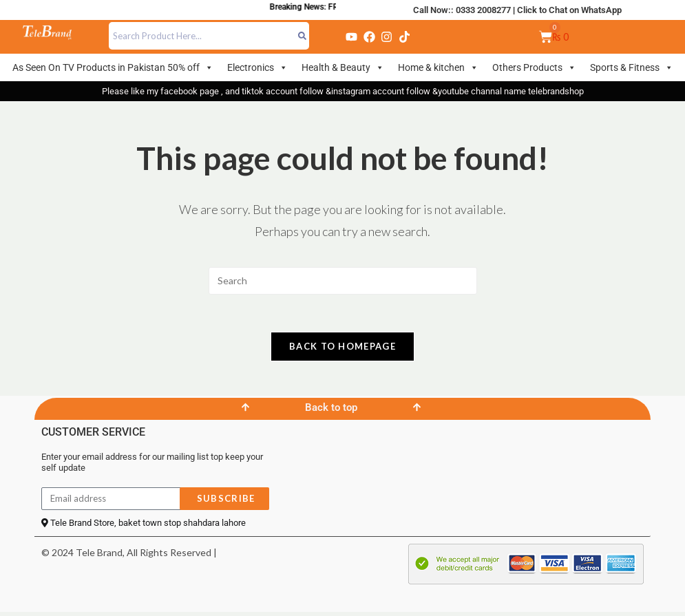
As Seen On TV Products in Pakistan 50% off (113, 67)
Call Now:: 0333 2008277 (462, 10)
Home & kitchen (438, 67)
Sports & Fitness (632, 67)
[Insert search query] (343, 281)
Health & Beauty (343, 67)
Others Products (534, 67)
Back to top (331, 412)
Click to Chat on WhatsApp (569, 10)
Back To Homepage (342, 350)
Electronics (257, 67)
